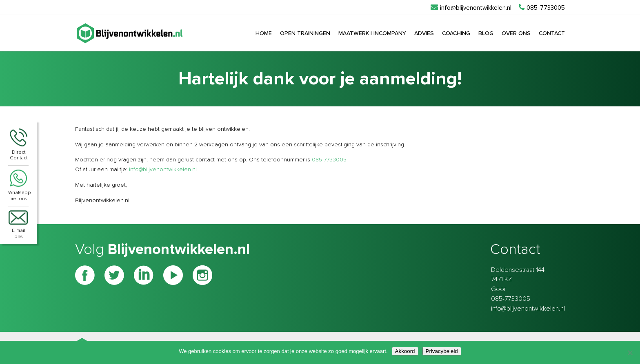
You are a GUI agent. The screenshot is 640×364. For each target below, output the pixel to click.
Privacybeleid (442, 351)
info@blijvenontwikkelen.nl (163, 170)
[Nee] (630, 353)
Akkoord (405, 351)
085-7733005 (329, 160)
